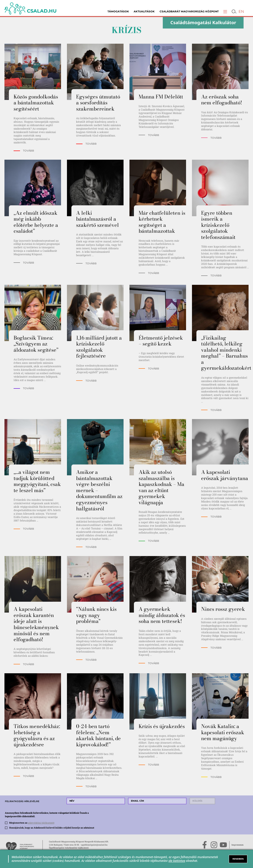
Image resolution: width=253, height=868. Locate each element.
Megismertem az (32, 823)
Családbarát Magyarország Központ (189, 11)
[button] (225, 11)
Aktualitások (144, 11)
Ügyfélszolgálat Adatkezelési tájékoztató (69, 848)
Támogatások (118, 11)
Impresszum (238, 845)
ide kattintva (177, 861)
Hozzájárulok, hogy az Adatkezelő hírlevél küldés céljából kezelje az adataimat (52, 828)
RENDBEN (238, 859)
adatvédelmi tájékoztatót (41, 823)
